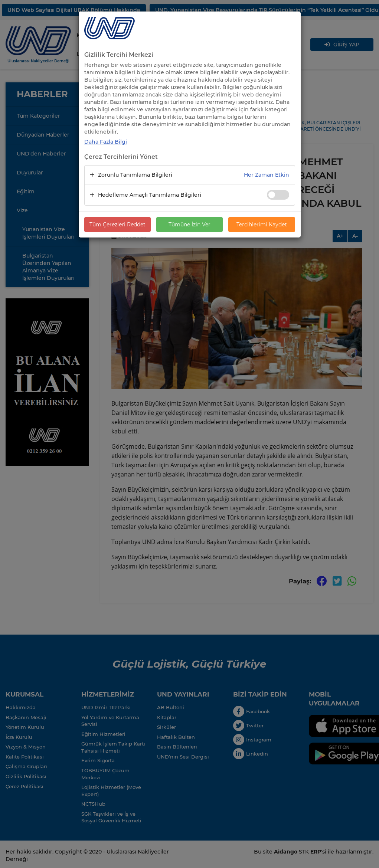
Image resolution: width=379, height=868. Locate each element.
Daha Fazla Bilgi (106, 142)
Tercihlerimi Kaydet (262, 225)
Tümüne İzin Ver (189, 225)
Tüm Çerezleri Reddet (117, 225)
